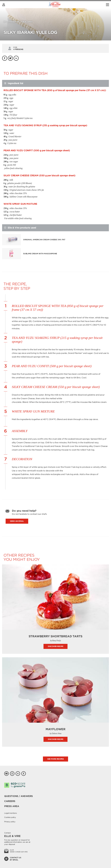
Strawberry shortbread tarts (56, 636)
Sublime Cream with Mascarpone (40, 254)
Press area (12, 806)
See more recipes (55, 759)
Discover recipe (56, 646)
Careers (10, 801)
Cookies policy (10, 817)
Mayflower (55, 729)
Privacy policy (10, 822)
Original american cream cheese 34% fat (44, 240)
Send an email (17, 521)
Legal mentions (10, 813)
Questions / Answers (19, 796)
